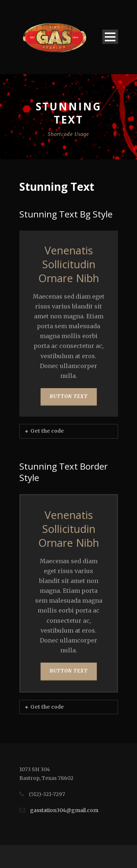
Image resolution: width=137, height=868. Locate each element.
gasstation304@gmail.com (64, 810)
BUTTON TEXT (69, 396)
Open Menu (110, 37)
